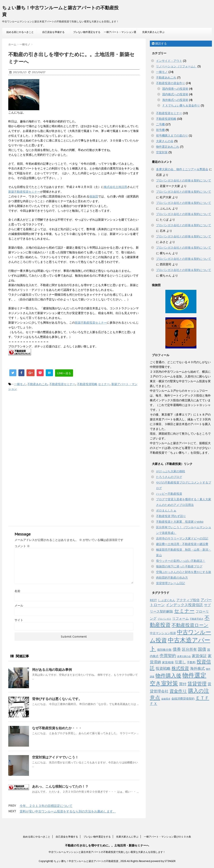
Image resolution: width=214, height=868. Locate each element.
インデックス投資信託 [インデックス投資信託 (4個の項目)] (184, 605)
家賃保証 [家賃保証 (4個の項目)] (199, 656)
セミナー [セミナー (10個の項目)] (184, 611)
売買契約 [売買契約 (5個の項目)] (168, 656)
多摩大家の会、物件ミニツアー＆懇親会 (182, 169)
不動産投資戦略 (87, 384)
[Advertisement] (73, 429)
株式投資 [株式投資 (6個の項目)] (180, 668)
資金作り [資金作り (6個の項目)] (178, 691)
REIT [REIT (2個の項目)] (153, 600)
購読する (159, 44)
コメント (22, 546)
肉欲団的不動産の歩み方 (172, 578)
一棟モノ (20, 384)
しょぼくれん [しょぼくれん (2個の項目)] (167, 600)
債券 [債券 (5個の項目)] (177, 649)
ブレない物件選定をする (87, 32)
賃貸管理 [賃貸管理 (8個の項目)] (197, 684)
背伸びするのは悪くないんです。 (57, 699)
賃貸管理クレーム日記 (171, 583)
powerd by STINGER (163, 861)
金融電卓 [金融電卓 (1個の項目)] (166, 699)
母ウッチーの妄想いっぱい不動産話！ (181, 561)
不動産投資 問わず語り (171, 516)
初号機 (160, 130)
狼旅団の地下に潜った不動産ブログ (179, 566)
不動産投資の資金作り (171, 83)
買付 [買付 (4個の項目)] (183, 684)
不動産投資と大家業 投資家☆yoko (180, 522)
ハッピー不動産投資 (169, 494)
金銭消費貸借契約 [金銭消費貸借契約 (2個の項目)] (183, 699)
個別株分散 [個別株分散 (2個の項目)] (164, 650)
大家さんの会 (165, 141)
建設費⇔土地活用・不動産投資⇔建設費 (182, 544)
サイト (19, 620)
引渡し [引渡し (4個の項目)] (180, 662)
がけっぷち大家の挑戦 (171, 471)
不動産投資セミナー (62, 384)
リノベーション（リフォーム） (176, 66)
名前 (17, 591)
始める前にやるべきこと (20, 32)
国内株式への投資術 (175, 94)
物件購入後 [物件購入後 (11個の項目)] (168, 675)
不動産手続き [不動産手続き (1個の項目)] (197, 619)
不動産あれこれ (37, 384)
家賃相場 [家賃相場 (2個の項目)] (168, 662)
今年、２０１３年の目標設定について (46, 806)
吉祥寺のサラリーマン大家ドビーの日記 (182, 538)
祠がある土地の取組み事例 (52, 670)
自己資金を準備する (53, 32)
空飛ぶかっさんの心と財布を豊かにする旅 (184, 572)
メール (19, 606)
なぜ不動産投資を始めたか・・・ (57, 728)
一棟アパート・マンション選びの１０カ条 (120, 33)
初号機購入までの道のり (172, 135)
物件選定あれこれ (168, 147)
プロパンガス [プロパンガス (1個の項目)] (164, 619)
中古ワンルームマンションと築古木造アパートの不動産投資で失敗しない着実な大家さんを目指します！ (107, 852)
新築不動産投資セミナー (24, 192)
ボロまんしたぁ (166, 510)
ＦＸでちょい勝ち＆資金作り (181, 105)
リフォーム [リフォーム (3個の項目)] (180, 618)
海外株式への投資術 (175, 100)
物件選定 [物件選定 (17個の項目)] (194, 675)
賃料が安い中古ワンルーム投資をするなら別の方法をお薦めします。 (68, 811)
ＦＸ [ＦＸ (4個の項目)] (154, 704)
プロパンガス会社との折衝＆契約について (184, 180)
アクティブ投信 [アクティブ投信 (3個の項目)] (188, 600)
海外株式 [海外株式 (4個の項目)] (197, 668)
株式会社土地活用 (115, 187)
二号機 (160, 124)
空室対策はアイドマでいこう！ (55, 757)
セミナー (104, 384)
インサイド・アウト (169, 61)
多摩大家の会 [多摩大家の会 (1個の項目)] (184, 656)
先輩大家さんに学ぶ (153, 32)
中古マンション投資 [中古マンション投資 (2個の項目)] (163, 633)
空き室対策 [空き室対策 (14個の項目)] (164, 683)
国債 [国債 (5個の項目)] (202, 649)
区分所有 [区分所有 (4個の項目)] (189, 649)
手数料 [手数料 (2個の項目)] (191, 662)
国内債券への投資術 (175, 89)
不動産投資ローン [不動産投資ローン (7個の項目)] (190, 625)
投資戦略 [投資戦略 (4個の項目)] (163, 668)
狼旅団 (94, 196)
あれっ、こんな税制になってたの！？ (60, 786)
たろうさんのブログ (169, 477)
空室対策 (162, 152)
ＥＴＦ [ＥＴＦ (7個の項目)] (202, 698)
